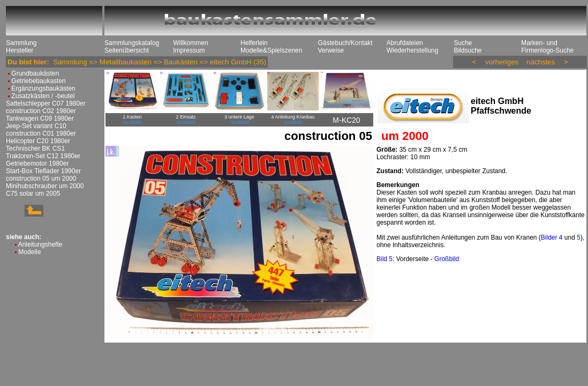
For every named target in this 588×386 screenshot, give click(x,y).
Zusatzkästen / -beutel (43, 96)
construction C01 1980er (41, 133)
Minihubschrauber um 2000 (45, 186)
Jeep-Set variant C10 (36, 126)
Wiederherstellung (413, 50)
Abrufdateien (405, 43)
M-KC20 (346, 120)
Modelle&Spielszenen (271, 50)
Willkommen (190, 43)
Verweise (331, 50)
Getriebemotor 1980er (37, 164)
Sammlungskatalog (132, 43)
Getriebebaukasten (38, 81)
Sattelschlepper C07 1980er (46, 103)
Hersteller (20, 50)
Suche (463, 43)
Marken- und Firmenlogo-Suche (547, 47)
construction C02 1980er (41, 111)
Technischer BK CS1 (35, 149)
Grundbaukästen (35, 73)
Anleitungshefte (40, 244)
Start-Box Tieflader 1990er (43, 171)
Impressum (189, 50)
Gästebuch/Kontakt (345, 43)
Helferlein (254, 43)
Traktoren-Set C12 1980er (43, 156)
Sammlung (21, 43)
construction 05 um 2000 (41, 179)
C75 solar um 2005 (33, 194)
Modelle (29, 252)
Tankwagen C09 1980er (40, 118)
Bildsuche (468, 50)
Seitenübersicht (127, 50)
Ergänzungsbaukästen (43, 88)
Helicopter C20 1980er (38, 141)
